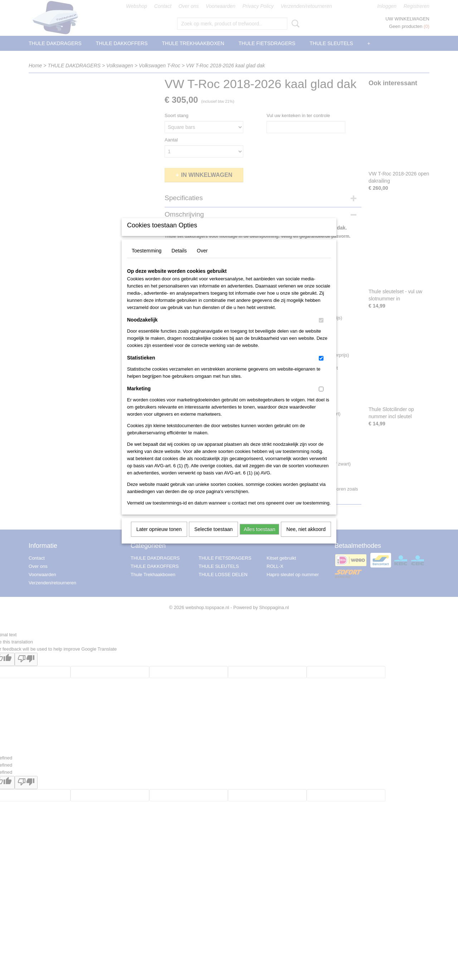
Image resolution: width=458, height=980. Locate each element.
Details (179, 260)
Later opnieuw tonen (159, 539)
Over (202, 260)
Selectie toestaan (213, 539)
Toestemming (147, 260)
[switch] (321, 330)
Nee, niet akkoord (306, 539)
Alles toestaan (259, 539)
